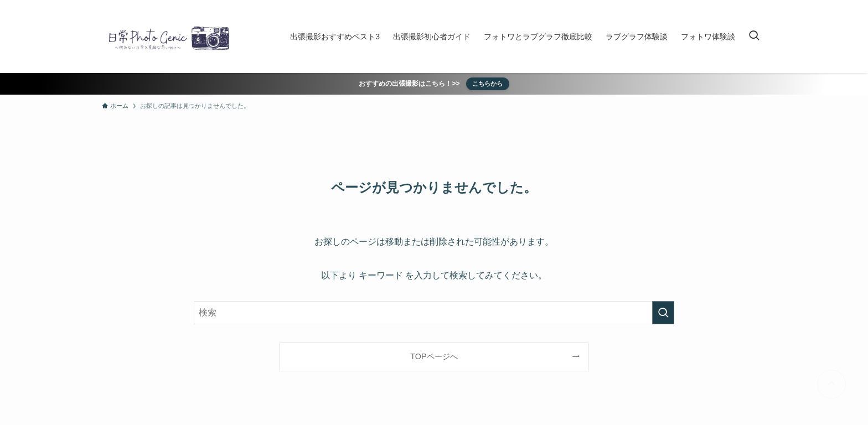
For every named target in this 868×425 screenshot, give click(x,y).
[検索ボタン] (754, 37)
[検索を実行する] (663, 313)
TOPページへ (434, 356)
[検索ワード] (434, 313)
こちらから (487, 84)
